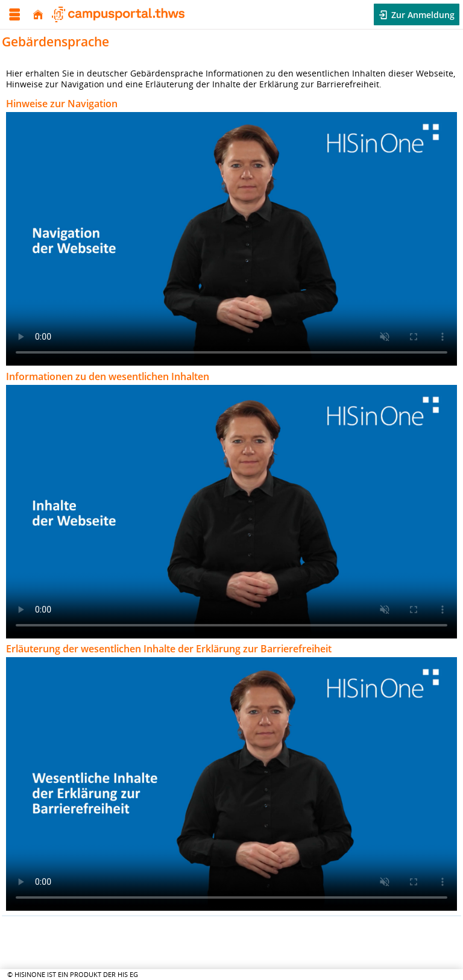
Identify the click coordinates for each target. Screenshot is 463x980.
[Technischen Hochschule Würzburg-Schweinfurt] (118, 14)
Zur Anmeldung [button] (422, 15)
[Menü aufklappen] (14, 15)
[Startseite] (38, 15)
